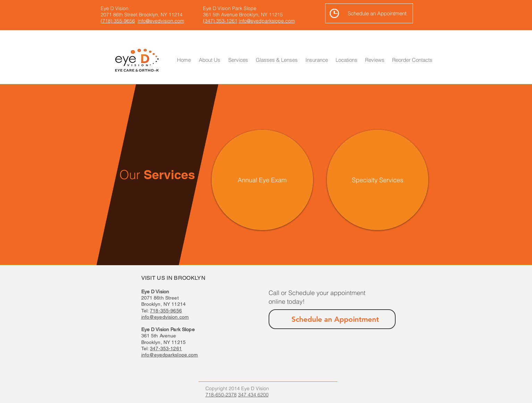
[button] (277, 60)
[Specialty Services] (378, 180)
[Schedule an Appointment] (369, 13)
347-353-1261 (166, 349)
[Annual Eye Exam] (262, 180)
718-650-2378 (221, 395)
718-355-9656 (166, 311)
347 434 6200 (253, 395)
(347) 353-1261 (220, 21)
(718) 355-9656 (118, 21)
